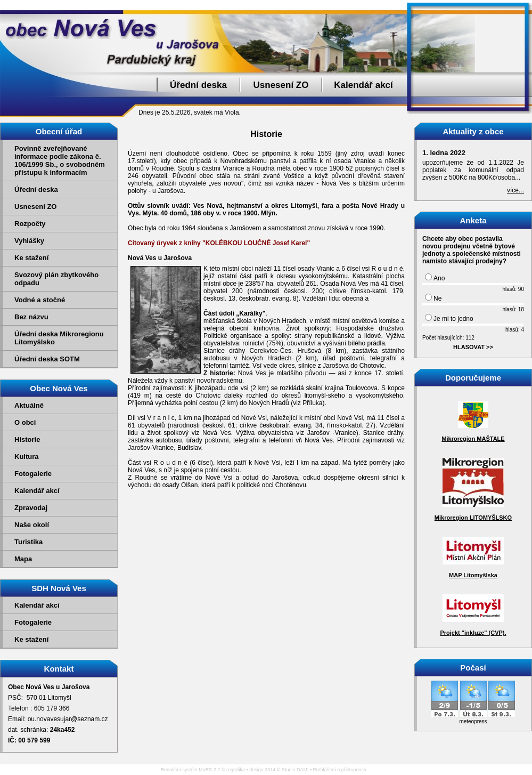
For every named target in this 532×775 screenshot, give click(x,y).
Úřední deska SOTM (47, 359)
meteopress (473, 721)
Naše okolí (32, 525)
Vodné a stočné (40, 300)
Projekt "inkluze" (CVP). (473, 633)
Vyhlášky (29, 241)
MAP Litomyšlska (473, 575)
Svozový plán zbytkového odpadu (56, 279)
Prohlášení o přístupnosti (340, 770)
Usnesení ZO (281, 85)
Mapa (23, 559)
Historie (27, 439)
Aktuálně (29, 405)
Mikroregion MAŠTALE (473, 439)
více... (515, 190)
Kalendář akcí (363, 85)
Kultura (27, 457)
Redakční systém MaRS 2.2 (191, 770)
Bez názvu (31, 317)
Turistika (28, 542)
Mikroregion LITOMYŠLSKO (473, 518)
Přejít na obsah (508, 5)
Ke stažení (31, 258)
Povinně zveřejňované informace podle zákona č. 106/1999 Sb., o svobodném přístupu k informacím (60, 160)
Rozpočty (30, 224)
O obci (25, 422)
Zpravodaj (31, 508)
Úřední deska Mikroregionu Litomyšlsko (59, 338)
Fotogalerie (33, 474)
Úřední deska (198, 85)
